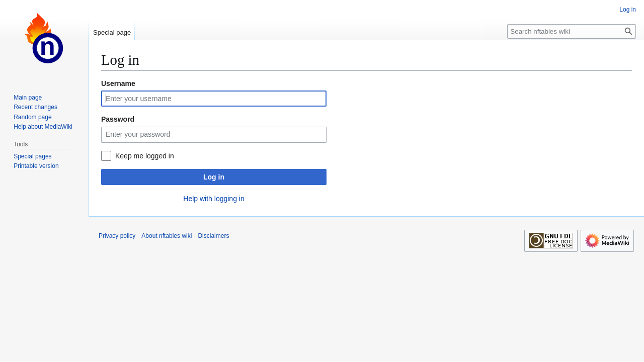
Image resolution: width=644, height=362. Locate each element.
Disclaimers (213, 236)
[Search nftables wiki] (572, 31)
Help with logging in (214, 199)
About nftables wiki (167, 236)
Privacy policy (117, 236)
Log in (214, 177)
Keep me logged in (145, 156)
